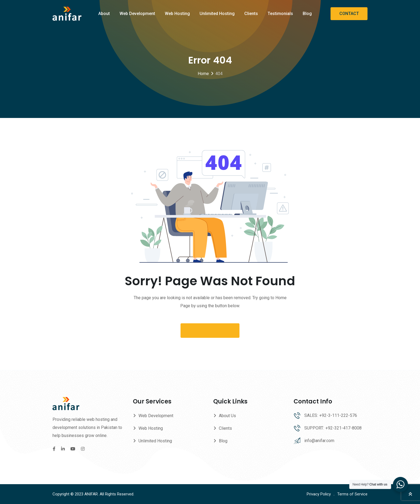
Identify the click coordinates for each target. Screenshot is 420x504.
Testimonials (280, 14)
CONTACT (349, 14)
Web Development (137, 14)
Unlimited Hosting (217, 14)
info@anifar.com (319, 441)
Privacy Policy (319, 494)
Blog (307, 14)
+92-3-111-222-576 (338, 415)
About (104, 14)
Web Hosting (177, 14)
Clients (251, 14)
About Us (227, 416)
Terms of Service (352, 494)
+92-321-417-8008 (344, 428)
